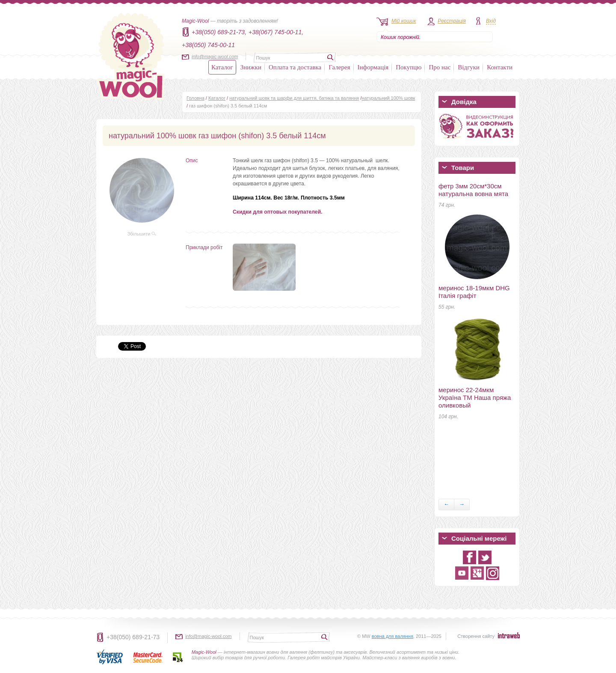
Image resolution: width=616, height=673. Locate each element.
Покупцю (409, 67)
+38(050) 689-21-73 (133, 637)
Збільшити (142, 234)
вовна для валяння (392, 636)
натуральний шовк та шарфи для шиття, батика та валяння (294, 98)
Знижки (251, 67)
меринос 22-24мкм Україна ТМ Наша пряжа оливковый (475, 398)
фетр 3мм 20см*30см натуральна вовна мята (473, 190)
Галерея (339, 67)
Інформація (373, 67)
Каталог (222, 67)
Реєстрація (452, 21)
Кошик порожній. (401, 37)
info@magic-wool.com (215, 57)
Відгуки (469, 67)
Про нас (440, 67)
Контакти (500, 67)
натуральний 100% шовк (388, 98)
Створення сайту (476, 636)
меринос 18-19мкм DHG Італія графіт (474, 292)
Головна (195, 98)
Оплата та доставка (295, 67)
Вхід (491, 21)
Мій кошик (404, 21)
